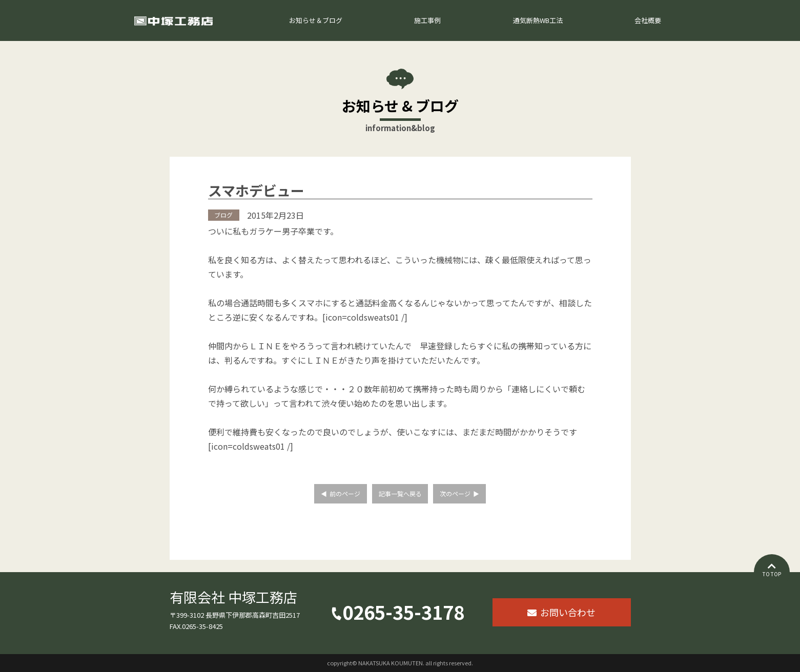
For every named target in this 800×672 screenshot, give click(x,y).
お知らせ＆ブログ (316, 20)
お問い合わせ (568, 612)
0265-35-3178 (403, 615)
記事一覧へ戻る (400, 493)
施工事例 (427, 20)
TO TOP (772, 574)
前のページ (345, 493)
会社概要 (648, 20)
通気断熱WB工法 (538, 20)
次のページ (455, 493)
